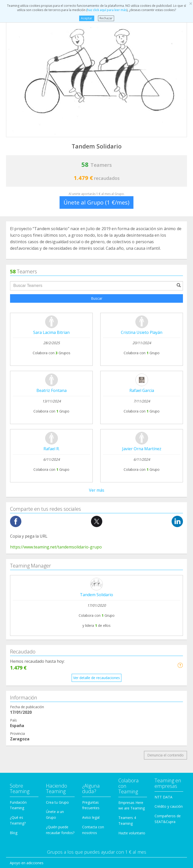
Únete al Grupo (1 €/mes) (96, 202)
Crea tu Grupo (57, 570)
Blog (14, 601)
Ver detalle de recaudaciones (96, 446)
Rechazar (106, 18)
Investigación (20, 716)
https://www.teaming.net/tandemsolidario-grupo (56, 315)
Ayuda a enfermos (25, 641)
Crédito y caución (169, 575)
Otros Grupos (21, 735)
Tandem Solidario (96, 363)
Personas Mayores (25, 726)
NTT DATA (163, 565)
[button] (180, 433)
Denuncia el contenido (165, 523)
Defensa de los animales (30, 659)
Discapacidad (21, 669)
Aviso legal (91, 585)
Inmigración (19, 707)
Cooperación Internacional (31, 650)
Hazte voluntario (132, 601)
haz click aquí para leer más (107, 10)
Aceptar (87, 18)
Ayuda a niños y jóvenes (30, 698)
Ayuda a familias (23, 688)
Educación (18, 678)
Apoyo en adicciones (27, 631)
